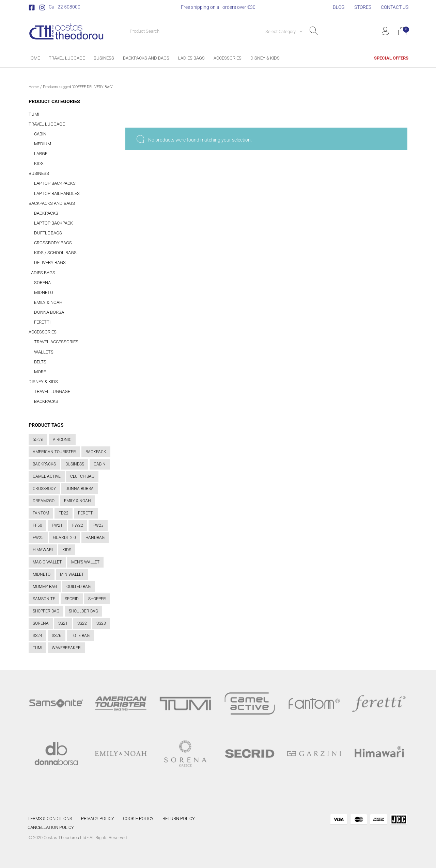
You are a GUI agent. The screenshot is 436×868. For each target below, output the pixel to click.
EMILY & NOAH (48, 302)
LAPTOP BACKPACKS (55, 183)
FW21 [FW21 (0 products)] (57, 525)
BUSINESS (39, 173)
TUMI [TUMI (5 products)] (37, 648)
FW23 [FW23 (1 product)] (98, 525)
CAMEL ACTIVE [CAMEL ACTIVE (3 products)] (47, 476)
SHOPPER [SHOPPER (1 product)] (97, 599)
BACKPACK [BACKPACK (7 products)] (96, 452)
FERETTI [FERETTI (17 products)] (86, 513)
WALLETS (44, 352)
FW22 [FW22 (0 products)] (78, 525)
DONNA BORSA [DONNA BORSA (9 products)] (80, 489)
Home (34, 87)
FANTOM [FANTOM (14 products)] (41, 513)
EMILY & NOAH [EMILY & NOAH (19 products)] (77, 501)
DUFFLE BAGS (48, 233)
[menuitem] (339, 7)
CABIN (40, 134)
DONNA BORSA (49, 312)
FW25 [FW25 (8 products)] (38, 538)
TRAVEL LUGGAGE (47, 124)
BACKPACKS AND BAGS (52, 203)
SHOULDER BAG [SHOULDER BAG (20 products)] (83, 611)
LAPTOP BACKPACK (53, 223)
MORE (40, 372)
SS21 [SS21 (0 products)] (63, 623)
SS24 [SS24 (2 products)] (37, 636)
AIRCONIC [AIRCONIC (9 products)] (62, 440)
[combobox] (281, 31)
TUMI (34, 114)
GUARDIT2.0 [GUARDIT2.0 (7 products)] (65, 538)
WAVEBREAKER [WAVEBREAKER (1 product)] (66, 648)
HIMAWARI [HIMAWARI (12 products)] (43, 550)
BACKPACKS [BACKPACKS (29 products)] (44, 464)
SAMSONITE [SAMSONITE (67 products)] (44, 599)
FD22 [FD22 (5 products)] (64, 513)
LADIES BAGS (42, 273)
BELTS (40, 362)
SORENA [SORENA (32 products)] (41, 623)
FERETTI (42, 322)
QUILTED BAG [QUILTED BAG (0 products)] (79, 587)
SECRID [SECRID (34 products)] (72, 599)
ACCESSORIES (43, 332)
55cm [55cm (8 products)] (38, 440)
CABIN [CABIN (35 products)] (100, 464)
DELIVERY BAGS (50, 263)
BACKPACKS (46, 213)
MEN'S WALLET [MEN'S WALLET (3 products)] (85, 562)
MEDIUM (43, 144)
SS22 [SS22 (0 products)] (82, 623)
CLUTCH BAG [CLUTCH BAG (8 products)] (82, 476)
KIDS (39, 163)
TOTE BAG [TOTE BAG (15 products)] (80, 636)
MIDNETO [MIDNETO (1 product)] (42, 574)
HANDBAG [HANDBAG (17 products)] (95, 538)
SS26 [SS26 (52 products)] (57, 636)
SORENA (42, 283)
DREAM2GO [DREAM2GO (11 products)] (44, 501)
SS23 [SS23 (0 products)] (101, 623)
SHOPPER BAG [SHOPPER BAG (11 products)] (46, 611)
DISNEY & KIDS (43, 382)
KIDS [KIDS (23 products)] (67, 550)
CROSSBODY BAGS (53, 243)
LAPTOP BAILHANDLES (57, 193)
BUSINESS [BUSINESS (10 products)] (75, 464)
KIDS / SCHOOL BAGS (55, 253)
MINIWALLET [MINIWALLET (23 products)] (72, 574)
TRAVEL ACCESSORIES (56, 342)
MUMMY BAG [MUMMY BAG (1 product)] (45, 587)
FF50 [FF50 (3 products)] (37, 525)
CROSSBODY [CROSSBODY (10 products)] (44, 489)
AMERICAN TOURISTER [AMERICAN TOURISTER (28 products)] (54, 452)
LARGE (41, 154)
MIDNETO (44, 292)
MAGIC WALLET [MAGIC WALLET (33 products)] (47, 562)
